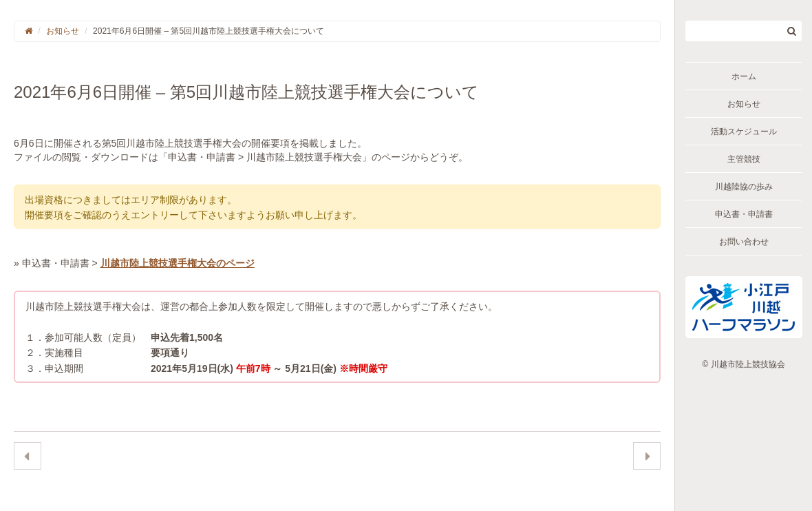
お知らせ (744, 104)
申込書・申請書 (744, 214)
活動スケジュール (744, 132)
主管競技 (744, 159)
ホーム (744, 76)
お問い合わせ (744, 242)
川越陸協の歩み (744, 187)
